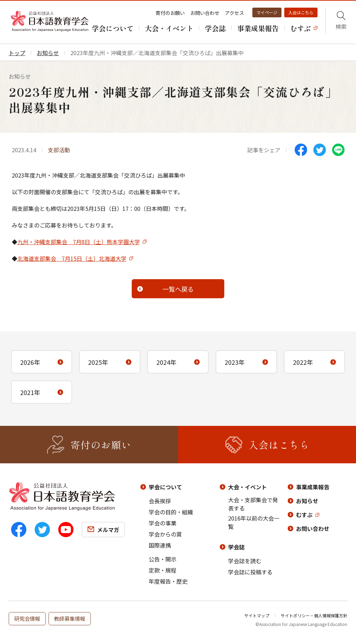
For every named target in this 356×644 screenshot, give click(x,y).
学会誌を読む (245, 561)
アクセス (235, 13)
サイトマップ (257, 615)
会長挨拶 (160, 501)
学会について (165, 487)
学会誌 (236, 547)
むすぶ (304, 515)
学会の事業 (163, 523)
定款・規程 (163, 570)
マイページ (267, 12)
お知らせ (307, 501)
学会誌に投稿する (250, 572)
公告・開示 (163, 559)
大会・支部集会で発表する (253, 504)
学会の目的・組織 (171, 512)
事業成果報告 (313, 487)
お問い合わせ (205, 13)
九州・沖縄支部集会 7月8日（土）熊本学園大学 (79, 242)
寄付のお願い (170, 13)
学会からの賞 (165, 534)
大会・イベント (248, 487)
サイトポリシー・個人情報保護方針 (314, 615)
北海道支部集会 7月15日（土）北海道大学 (72, 258)
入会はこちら (301, 12)
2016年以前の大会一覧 (254, 522)
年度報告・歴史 (168, 581)
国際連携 (160, 545)
